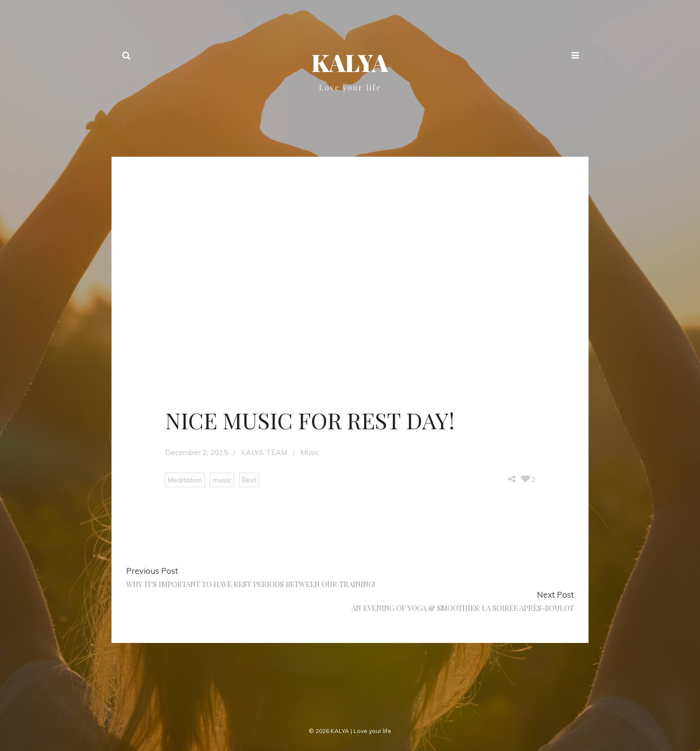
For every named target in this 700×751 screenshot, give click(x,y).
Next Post (555, 595)
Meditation (185, 480)
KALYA (350, 62)
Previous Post (152, 571)
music (222, 480)
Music (310, 452)
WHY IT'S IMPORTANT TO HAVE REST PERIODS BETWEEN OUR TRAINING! (250, 584)
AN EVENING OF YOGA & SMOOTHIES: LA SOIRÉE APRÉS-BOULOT (463, 608)
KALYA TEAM (264, 452)
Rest (249, 480)
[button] (575, 56)
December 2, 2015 (196, 452)
